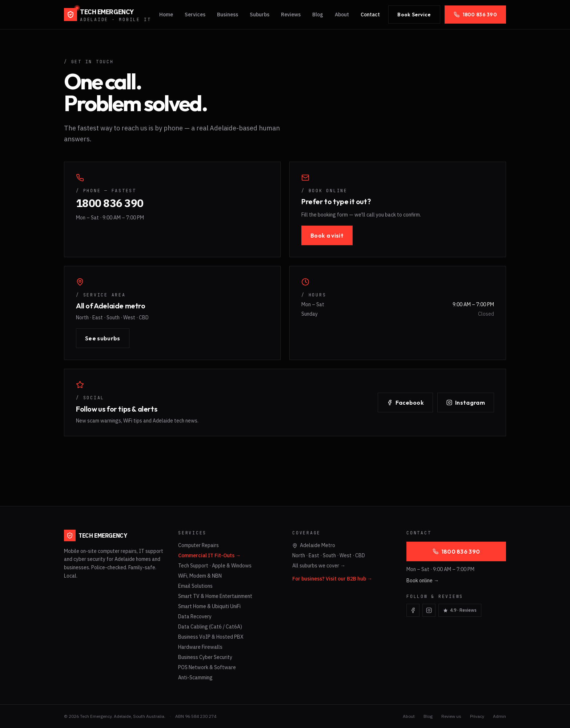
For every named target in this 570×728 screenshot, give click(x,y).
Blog (318, 15)
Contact (370, 15)
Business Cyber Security (205, 657)
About (342, 15)
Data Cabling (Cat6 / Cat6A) (210, 627)
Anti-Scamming (195, 678)
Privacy (477, 716)
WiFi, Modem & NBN (200, 576)
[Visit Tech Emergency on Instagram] (429, 610)
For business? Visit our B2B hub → (332, 579)
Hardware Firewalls (200, 647)
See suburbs (103, 338)
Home (166, 15)
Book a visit (327, 235)
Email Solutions (195, 586)
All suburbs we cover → (319, 566)
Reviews (291, 15)
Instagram (466, 403)
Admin (499, 716)
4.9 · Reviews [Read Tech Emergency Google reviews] (460, 610)
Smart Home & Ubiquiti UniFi (209, 606)
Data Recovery (195, 616)
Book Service (414, 15)
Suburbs (260, 15)
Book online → (423, 581)
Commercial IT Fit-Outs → (209, 555)
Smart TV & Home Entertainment (215, 596)
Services (195, 15)
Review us (451, 716)
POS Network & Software (207, 667)
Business (228, 15)
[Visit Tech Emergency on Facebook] (413, 610)
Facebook (406, 403)
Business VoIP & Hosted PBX (211, 637)
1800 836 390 (475, 15)
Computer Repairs (198, 545)
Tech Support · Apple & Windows (215, 566)
